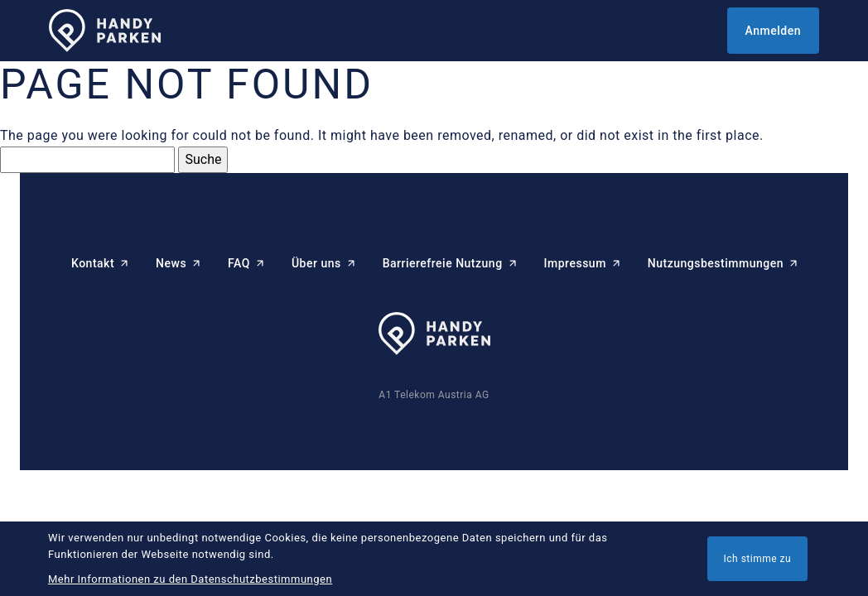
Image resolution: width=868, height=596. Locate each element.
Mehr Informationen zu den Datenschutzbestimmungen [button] (190, 579)
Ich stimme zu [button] (758, 559)
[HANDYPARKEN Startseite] (105, 31)
